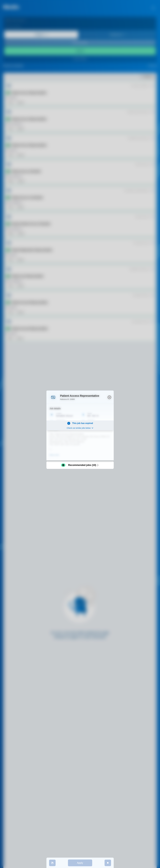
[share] (52, 863)
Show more (54, 455)
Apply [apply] (80, 863)
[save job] (108, 863)
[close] (109, 397)
